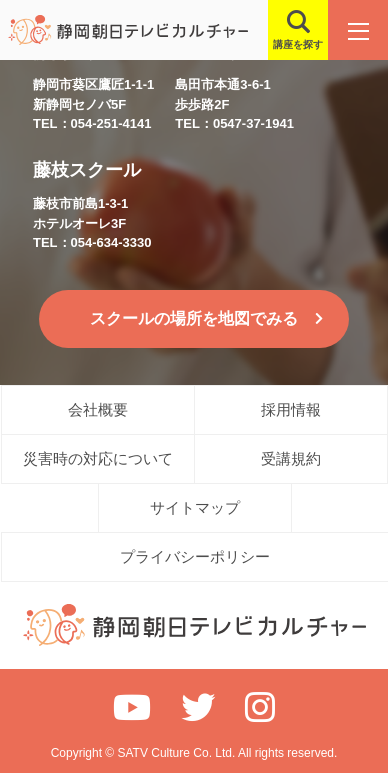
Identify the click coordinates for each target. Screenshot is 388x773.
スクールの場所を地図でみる (194, 318)
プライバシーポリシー (195, 556)
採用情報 (291, 409)
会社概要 (98, 409)
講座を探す (298, 44)
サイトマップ (195, 507)
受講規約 (291, 458)
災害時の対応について (98, 458)
